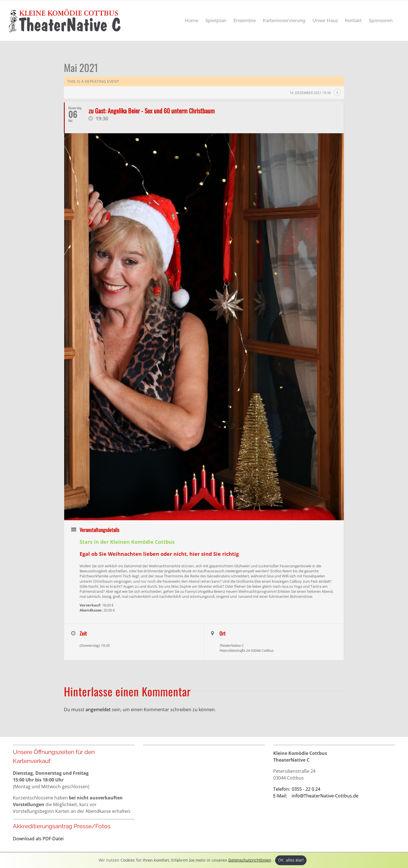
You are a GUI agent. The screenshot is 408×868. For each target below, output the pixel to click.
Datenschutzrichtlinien (250, 860)
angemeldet (98, 710)
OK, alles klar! (291, 860)
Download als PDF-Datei (38, 839)
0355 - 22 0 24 (297, 789)
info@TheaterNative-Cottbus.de (316, 796)
